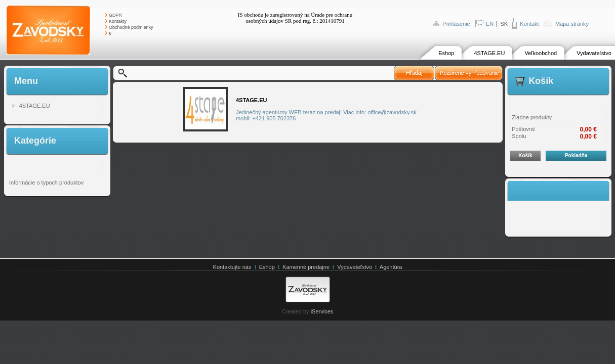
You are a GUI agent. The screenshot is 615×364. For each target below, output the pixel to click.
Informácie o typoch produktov (46, 183)
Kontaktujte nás (232, 267)
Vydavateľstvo (594, 53)
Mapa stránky (572, 24)
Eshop (446, 53)
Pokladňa (576, 155)
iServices (322, 311)
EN (490, 24)
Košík (525, 155)
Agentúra (391, 267)
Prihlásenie (456, 24)
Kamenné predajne (306, 267)
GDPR (115, 15)
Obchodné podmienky (131, 27)
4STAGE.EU (489, 53)
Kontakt (529, 24)
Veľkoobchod (541, 53)
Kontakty (118, 21)
